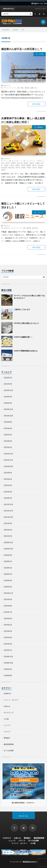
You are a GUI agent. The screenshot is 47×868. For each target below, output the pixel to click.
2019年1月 (8, 650)
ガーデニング (9, 712)
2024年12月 (8, 390)
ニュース (7, 725)
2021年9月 (8, 523)
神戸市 (18, 168)
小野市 (12, 165)
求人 (36, 88)
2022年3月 (8, 492)
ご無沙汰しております (22, 309)
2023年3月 (8, 447)
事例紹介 (40, 127)
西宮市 (35, 168)
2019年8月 (8, 606)
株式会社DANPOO (30, 862)
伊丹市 (8, 163)
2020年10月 (8, 549)
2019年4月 (8, 631)
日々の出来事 (9, 751)
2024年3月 (8, 403)
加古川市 (20, 163)
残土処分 (41, 165)
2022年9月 (8, 473)
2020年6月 (8, 568)
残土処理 (4, 168)
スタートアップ (16, 228)
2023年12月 (8, 409)
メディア (40, 212)
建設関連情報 (9, 744)
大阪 (24, 228)
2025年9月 (8, 384)
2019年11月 (8, 593)
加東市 (26, 163)
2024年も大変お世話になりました (26, 323)
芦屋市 (29, 168)
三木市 (39, 161)
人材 (18, 88)
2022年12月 (8, 454)
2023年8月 (8, 422)
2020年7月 (8, 561)
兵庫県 (13, 163)
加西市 (32, 163)
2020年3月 (8, 587)
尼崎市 (17, 165)
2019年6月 (8, 618)
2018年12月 (8, 657)
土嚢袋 (37, 163)
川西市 (23, 165)
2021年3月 (8, 536)
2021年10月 (8, 517)
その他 (41, 54)
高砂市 (4, 170)
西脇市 (40, 168)
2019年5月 (8, 625)
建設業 (27, 88)
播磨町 (29, 165)
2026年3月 (8, 378)
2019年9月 (8, 599)
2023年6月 (8, 428)
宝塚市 (6, 165)
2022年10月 (8, 466)
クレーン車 (7, 161)
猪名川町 (11, 168)
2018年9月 (8, 669)
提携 (32, 88)
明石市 (34, 165)
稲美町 (23, 168)
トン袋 (23, 161)
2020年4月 (8, 580)
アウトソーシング (9, 88)
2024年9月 (8, 397)
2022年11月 (8, 460)
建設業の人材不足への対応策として (22, 49)
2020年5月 (8, 574)
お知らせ (7, 706)
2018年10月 (8, 663)
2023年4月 (8, 441)
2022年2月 (8, 498)
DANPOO (7, 228)
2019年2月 (8, 644)
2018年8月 (8, 675)
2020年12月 (8, 542)
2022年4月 (8, 485)
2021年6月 (8, 530)
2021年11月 (8, 511)
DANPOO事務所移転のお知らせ (26, 351)
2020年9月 (8, 555)
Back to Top (23, 816)
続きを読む (37, 104)
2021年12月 (8, 504)
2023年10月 (8, 416)
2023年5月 (8, 435)
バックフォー (31, 161)
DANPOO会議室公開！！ (23, 337)
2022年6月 (8, 479)
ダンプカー (16, 161)
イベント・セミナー (11, 700)
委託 (22, 88)
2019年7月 (8, 612)
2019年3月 (8, 637)
